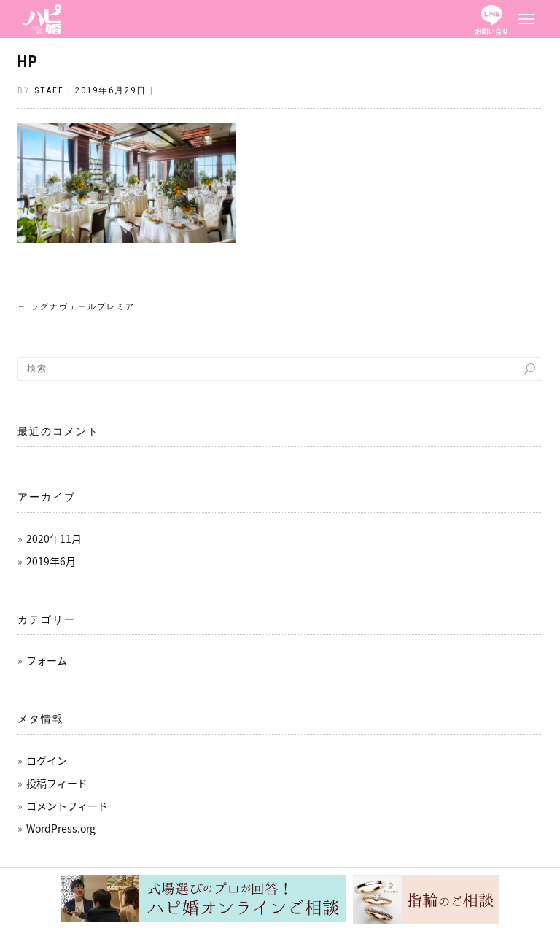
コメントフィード (67, 806)
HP (28, 62)
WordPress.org (61, 828)
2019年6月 (51, 561)
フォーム (47, 660)
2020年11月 (54, 538)
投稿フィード (57, 783)
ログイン (47, 760)
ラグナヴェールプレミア (76, 307)
